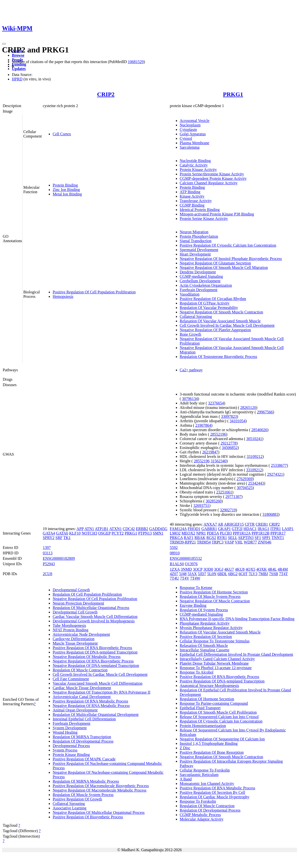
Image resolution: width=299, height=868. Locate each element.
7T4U (174, 578)
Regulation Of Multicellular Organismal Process (91, 608)
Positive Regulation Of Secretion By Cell (212, 792)
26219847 (210, 452)
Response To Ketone (196, 588)
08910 (175, 553)
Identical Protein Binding (200, 210)
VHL (239, 542)
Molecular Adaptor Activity (202, 819)
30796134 (190, 399)
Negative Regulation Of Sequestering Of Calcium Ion (222, 739)
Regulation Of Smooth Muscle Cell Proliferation (218, 712)
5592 (174, 548)
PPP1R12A (242, 533)
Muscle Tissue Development (75, 643)
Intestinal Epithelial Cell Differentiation (84, 719)
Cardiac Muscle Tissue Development (82, 688)
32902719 (228, 510)
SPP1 (266, 538)
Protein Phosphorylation (199, 236)
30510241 (254, 439)
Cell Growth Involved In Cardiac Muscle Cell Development (227, 325)
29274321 (275, 474)
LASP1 (288, 529)
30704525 (245, 488)
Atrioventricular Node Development (81, 634)
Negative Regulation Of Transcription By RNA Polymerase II (102, 692)
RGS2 (211, 538)
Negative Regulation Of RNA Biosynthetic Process (93, 661)
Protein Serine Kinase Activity (204, 219)
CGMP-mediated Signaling (201, 276)
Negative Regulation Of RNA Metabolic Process (91, 706)
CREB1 (262, 524)
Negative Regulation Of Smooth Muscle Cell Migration (224, 268)
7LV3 (253, 574)
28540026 (259, 430)
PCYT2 (118, 533)
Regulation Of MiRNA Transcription (82, 737)
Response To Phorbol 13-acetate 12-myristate (216, 668)
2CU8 (47, 574)
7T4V (185, 578)
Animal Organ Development (75, 710)
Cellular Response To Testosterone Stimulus (215, 641)
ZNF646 (265, 542)
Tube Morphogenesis (69, 625)
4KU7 (229, 569)
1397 (47, 548)
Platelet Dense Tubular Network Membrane (214, 663)
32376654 (216, 403)
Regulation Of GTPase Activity (205, 303)
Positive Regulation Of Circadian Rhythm (213, 299)
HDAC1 (250, 529)
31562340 (218, 461)
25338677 (279, 465)
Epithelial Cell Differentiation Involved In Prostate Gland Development (237, 654)
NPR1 (201, 533)
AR (220, 524)
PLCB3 (226, 533)
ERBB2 (142, 529)
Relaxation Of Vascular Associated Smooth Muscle (220, 321)
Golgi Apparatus (193, 134)
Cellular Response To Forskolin (205, 770)
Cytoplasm (188, 129)
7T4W (195, 578)
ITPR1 (276, 529)
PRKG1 (233, 94)
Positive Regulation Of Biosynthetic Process (88, 817)
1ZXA (175, 569)
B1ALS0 (177, 564)
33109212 (254, 457)
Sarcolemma (190, 147)
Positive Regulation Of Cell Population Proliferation (94, 292)
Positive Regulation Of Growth (77, 799)
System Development (70, 728)
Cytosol (186, 138)
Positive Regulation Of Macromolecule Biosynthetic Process (101, 786)
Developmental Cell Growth (75, 612)
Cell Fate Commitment (71, 679)
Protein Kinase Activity (198, 170)
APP (80, 529)
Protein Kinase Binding (71, 755)
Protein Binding (65, 185)
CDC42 (129, 529)
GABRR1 (209, 529)
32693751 (201, 505)
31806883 (270, 514)
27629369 (245, 479)
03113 (48, 553)
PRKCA (176, 538)
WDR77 (250, 542)
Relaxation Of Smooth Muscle (204, 645)
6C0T (243, 574)
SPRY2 (49, 538)
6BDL (222, 574)
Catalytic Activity (194, 165)
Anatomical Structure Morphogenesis (209, 686)
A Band (186, 779)
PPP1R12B (260, 533)
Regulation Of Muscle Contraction (80, 670)
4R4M (283, 569)
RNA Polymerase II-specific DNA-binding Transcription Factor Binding (237, 619)
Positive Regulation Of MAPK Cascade (84, 759)
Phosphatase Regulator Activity (205, 623)
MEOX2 (188, 533)
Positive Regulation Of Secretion (206, 637)
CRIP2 (106, 94)
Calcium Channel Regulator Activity (209, 183)
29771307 (233, 497)
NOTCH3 (89, 533)
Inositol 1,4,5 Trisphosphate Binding (209, 743)
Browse (18, 55)
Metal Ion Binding (67, 194)
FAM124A (178, 529)
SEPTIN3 (246, 538)
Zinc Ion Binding (66, 190)
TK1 (67, 538)
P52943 (49, 564)
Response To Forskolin (198, 801)
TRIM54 (204, 542)
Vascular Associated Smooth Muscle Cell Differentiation (98, 683)
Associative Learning (69, 808)
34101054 (237, 421)
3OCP (198, 569)
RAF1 (189, 538)
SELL (233, 538)
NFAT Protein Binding (70, 630)
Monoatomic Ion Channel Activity (207, 784)
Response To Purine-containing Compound (214, 703)
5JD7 (202, 574)
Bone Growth (191, 334)
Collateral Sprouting (196, 317)
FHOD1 (194, 529)
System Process (65, 750)
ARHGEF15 (234, 524)
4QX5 (250, 569)
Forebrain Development (199, 290)
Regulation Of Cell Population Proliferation (87, 594)
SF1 (258, 538)
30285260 (213, 501)
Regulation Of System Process (204, 610)
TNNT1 (278, 538)
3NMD (186, 569)
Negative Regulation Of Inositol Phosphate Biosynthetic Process (231, 259)
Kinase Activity (192, 196)
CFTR (250, 524)
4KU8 (240, 569)
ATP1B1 (102, 529)
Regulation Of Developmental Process (83, 741)
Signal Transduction (196, 241)
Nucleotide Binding (195, 161)
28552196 (218, 434)
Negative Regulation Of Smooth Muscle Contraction (221, 312)
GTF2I (237, 529)
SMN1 (158, 533)
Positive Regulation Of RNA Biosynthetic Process (92, 648)
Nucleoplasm (190, 125)
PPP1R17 (278, 533)
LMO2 (175, 533)
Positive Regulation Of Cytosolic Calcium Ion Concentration (228, 245)
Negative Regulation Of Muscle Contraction (215, 601)
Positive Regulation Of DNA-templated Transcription (95, 652)
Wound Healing (65, 732)
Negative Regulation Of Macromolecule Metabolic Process (100, 790)
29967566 (265, 412)
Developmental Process (71, 746)
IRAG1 (264, 529)
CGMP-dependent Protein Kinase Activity (213, 178)
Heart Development (195, 254)
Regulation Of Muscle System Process (83, 795)
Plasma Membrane (195, 143)
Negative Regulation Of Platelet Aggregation (215, 330)
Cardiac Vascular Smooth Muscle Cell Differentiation (95, 617)
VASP (229, 542)
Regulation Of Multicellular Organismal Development (96, 715)
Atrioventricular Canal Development (82, 697)
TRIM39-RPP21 (183, 542)
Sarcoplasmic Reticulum (199, 775)
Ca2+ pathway (191, 370)
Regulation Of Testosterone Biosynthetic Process (218, 357)
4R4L (272, 569)
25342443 (256, 483)
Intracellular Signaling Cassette (205, 650)
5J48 (183, 574)
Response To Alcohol (197, 672)
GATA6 (62, 533)
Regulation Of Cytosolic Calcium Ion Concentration (221, 721)
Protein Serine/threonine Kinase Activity (212, 174)
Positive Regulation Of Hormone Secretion (214, 592)
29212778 (229, 443)
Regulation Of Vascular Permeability (209, 308)
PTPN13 (145, 533)
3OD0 (208, 569)
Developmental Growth (71, 590)
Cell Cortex (62, 134)
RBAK (200, 538)
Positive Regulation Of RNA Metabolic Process (90, 701)
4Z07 (174, 574)
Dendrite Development (198, 272)
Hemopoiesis (63, 296)
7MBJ (263, 574)
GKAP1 (224, 529)
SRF (59, 538)
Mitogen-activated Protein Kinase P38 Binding (217, 214)
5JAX (192, 574)
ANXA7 (210, 524)
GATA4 (49, 533)
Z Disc (185, 748)
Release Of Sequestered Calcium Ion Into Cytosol (219, 717)
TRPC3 (218, 542)
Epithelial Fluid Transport (200, 708)
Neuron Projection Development (78, 603)
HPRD (17, 79)
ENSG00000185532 (186, 558)
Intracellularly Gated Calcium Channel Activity (217, 659)
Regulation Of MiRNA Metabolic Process (86, 781)
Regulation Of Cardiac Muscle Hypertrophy (215, 797)
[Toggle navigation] (4, 44)
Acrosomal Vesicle (195, 121)
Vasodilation (190, 294)
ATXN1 (116, 529)
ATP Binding (190, 192)
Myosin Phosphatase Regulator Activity (211, 628)
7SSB (274, 574)
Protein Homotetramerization (203, 726)
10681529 (136, 62)
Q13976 (191, 564)
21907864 (203, 425)
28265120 (248, 408)
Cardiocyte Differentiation (74, 639)
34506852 (230, 448)
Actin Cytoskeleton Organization (206, 285)
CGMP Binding (192, 205)
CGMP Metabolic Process (200, 815)
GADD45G (158, 529)
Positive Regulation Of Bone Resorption (212, 752)
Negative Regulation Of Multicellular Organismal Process (99, 812)
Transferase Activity (196, 201)
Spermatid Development (199, 250)
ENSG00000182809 (59, 558)
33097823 (229, 416)
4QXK (262, 569)
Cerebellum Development (200, 281)
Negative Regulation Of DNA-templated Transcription (96, 666)
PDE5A (213, 533)
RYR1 (222, 538)
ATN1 (89, 529)
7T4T (283, 574)
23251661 (224, 492)
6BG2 (233, 574)
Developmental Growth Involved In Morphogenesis (94, 621)
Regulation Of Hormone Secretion (207, 699)
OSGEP (104, 533)
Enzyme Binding (193, 605)
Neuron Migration (194, 232)
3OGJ (219, 569)
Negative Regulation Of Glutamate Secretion (215, 263)
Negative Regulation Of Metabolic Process (87, 657)
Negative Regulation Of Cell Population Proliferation (95, 599)
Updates (19, 69)
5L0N (212, 574)
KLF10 (75, 533)
